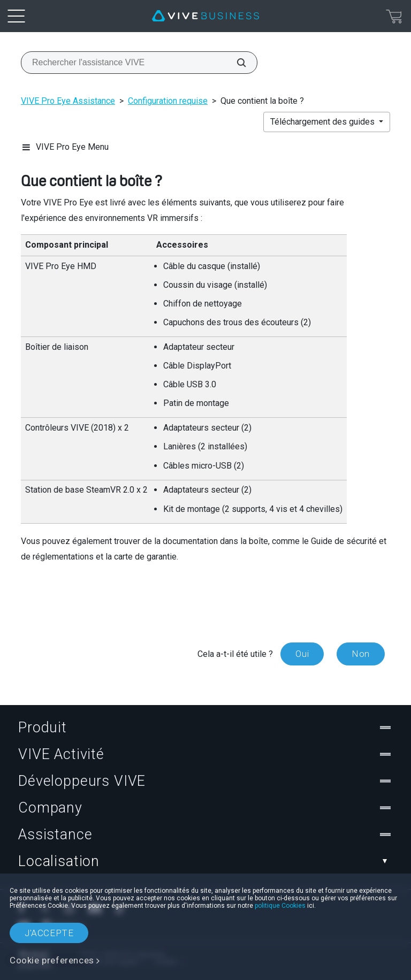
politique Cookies (280, 906)
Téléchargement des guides (324, 122)
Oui (302, 654)
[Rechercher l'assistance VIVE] (235, 63)
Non (361, 654)
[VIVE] (205, 16)
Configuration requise (168, 101)
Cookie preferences (52, 960)
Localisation (205, 861)
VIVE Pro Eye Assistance (68, 101)
